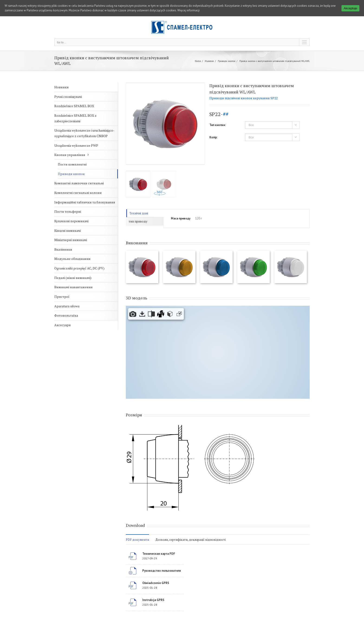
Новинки (62, 87)
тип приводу (138, 221)
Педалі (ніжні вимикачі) (73, 278)
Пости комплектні (72, 164)
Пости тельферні (68, 211)
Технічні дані (139, 213)
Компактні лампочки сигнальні (79, 183)
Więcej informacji (188, 10)
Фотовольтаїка (66, 315)
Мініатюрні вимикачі (71, 240)
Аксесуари (63, 325)
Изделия (209, 61)
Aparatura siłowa (67, 306)
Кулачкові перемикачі (71, 221)
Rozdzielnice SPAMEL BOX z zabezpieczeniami (75, 118)
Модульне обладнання (72, 259)
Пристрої (62, 297)
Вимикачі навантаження (73, 287)
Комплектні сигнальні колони (78, 193)
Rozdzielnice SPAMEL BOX (74, 106)
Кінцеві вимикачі (68, 231)
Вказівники (63, 249)
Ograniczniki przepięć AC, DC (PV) (79, 268)
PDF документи (137, 540)
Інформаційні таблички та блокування (85, 202)
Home (198, 61)
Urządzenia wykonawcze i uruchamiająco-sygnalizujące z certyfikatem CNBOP (84, 133)
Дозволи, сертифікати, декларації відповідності (191, 540)
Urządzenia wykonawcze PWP (76, 145)
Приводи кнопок (227, 61)
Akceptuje (350, 8)
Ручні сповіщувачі (68, 97)
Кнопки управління (70, 155)
